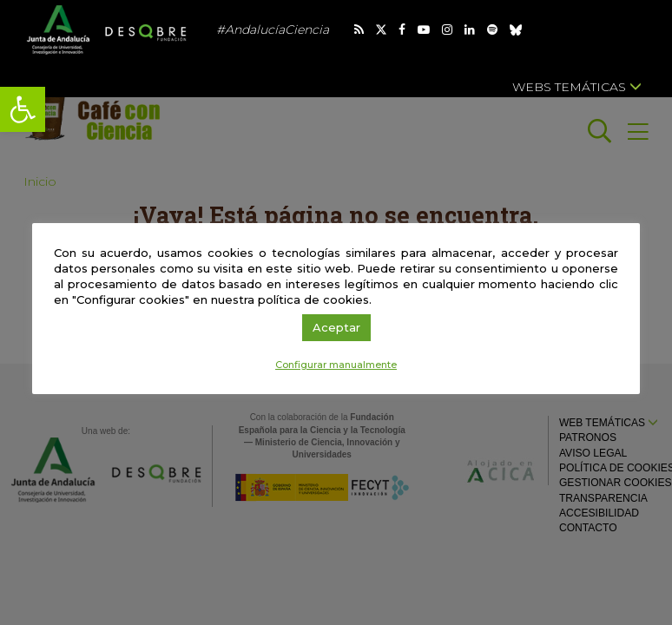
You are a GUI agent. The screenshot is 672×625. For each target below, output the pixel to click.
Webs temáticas (577, 87)
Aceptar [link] (336, 327)
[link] (23, 109)
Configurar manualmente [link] (336, 365)
